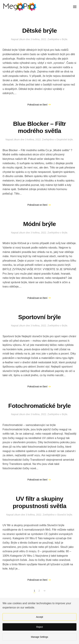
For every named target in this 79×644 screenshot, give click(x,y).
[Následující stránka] (44, 591)
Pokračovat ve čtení (37, 105)
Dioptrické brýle (65, 139)
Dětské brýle (40, 31)
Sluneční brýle (65, 515)
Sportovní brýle (39, 317)
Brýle (65, 39)
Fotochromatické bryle (40, 406)
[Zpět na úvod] (20, 7)
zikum (22, 39)
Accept (39, 617)
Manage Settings (39, 637)
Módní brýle (39, 224)
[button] (75, 7)
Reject (39, 627)
